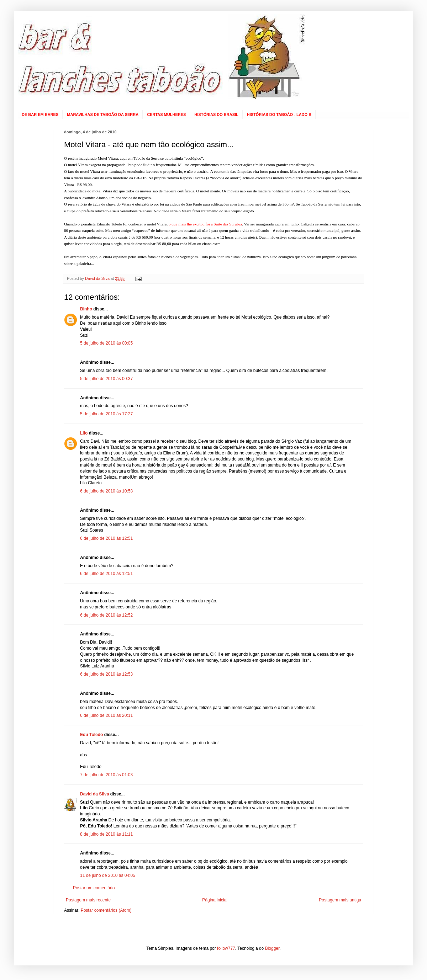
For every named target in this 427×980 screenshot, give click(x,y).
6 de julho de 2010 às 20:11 (106, 715)
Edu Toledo (91, 735)
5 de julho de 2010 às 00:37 (106, 379)
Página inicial (215, 900)
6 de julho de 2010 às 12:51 (106, 538)
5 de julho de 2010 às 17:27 (106, 414)
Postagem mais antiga (340, 900)
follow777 (226, 948)
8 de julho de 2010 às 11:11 (106, 834)
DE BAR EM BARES (40, 114)
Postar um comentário (94, 888)
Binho (86, 309)
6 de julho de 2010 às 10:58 (106, 491)
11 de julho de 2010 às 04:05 (108, 875)
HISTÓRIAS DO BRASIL (216, 114)
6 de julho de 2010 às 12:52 (106, 615)
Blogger (272, 948)
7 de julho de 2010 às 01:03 (106, 775)
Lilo (84, 433)
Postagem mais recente (88, 900)
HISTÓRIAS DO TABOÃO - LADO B (279, 114)
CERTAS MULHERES (166, 114)
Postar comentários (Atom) (106, 910)
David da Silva (94, 794)
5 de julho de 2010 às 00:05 (106, 343)
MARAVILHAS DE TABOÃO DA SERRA (103, 114)
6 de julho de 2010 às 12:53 (106, 674)
